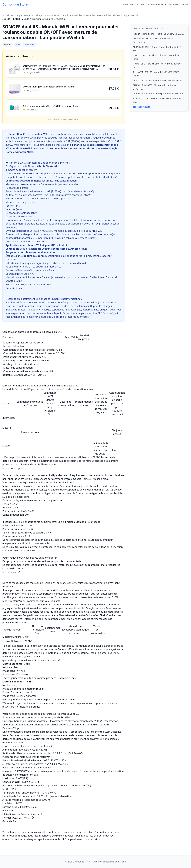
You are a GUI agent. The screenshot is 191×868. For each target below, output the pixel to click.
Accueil (6, 15)
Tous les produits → (143, 107)
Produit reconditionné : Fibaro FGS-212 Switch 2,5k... (158, 34)
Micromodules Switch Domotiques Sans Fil (118, 15)
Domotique (127, 4)
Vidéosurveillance (157, 4)
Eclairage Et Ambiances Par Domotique (52, 15)
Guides (185, 4)
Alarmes (140, 4)
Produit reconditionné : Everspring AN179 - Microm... (159, 94)
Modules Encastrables (84, 15)
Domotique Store (15, 4)
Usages (28, 15)
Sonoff (7, 45)
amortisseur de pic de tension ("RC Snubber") (89, 313)
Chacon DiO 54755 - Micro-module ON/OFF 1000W (157, 80)
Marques (174, 4)
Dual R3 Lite (72, 337)
